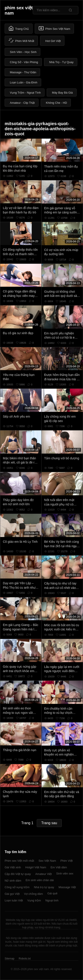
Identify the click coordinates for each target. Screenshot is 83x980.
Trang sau (49, 823)
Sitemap (10, 959)
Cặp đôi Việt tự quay (18, 874)
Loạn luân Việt (14, 900)
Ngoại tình (52, 900)
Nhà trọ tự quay (44, 887)
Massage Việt (67, 887)
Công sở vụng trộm (17, 887)
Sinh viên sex (65, 874)
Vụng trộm (34, 900)
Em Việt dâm (59, 867)
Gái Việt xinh (13, 867)
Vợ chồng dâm (34, 894)
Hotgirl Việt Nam (36, 867)
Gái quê (52, 893)
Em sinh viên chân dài (40, 880)
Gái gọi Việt (12, 894)
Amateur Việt (43, 874)
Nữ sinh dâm (13, 881)
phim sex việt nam (19, 10)
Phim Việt (67, 861)
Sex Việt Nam (47, 861)
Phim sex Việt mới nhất (19, 861)
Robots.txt (25, 959)
